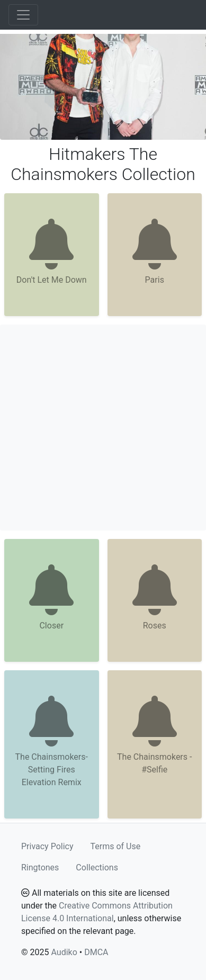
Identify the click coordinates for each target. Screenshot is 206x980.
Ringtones (40, 867)
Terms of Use (116, 846)
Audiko (64, 952)
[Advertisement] (103, 428)
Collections (97, 867)
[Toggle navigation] (23, 15)
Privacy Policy (47, 846)
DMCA (96, 952)
